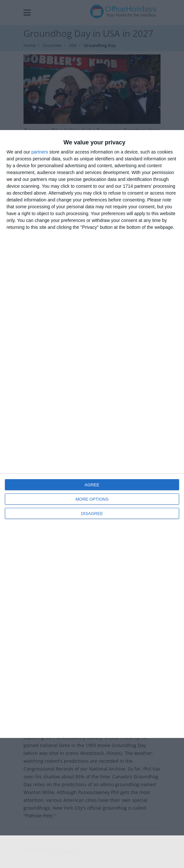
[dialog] (92, 434)
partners (40, 152)
